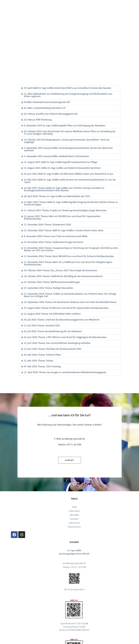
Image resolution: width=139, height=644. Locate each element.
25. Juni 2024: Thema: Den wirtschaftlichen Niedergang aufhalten (57, 343)
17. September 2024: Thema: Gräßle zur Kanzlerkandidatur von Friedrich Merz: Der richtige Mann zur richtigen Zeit (70, 295)
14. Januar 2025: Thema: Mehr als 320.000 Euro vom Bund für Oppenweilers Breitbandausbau (62, 218)
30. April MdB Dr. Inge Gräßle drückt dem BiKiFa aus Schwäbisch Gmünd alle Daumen (68, 88)
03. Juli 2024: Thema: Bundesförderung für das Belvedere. (53, 331)
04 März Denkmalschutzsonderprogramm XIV (47, 102)
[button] (70, 88)
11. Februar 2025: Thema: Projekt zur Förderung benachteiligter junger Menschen (65, 211)
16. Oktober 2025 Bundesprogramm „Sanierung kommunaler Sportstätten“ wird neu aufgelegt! (67, 141)
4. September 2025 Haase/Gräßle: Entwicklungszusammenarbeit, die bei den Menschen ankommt (68, 149)
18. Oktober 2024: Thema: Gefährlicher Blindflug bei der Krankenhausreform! (63, 276)
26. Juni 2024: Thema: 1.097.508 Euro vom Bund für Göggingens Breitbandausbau (65, 337)
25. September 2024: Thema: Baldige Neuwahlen (48, 288)
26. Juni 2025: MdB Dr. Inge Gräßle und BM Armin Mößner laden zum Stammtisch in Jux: (69, 174)
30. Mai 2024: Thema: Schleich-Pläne (42, 355)
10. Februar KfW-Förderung (38, 120)
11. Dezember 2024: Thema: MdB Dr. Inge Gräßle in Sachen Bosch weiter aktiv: (64, 231)
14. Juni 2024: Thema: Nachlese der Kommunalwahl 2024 (53, 349)
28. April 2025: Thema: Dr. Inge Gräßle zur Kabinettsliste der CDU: (57, 196)
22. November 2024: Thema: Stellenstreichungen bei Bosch (54, 242)
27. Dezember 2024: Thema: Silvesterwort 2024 (47, 225)
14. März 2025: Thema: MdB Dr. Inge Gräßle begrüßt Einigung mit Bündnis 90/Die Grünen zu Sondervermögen (71, 203)
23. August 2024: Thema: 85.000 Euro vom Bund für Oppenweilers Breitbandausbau (66, 308)
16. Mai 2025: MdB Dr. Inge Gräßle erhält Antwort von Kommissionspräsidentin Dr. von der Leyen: (70, 181)
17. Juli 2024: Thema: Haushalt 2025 (42, 326)
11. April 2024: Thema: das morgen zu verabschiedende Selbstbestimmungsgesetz (65, 372)
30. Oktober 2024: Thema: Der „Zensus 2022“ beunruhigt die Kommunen (61, 271)
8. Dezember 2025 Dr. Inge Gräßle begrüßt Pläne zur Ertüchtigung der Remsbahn (65, 126)
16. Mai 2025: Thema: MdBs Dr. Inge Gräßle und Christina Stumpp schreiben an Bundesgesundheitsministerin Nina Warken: (64, 189)
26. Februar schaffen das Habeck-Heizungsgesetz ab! (51, 114)
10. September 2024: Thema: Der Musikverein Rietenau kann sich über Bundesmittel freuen (70, 302)
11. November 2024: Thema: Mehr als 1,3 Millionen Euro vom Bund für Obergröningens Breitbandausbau (68, 263)
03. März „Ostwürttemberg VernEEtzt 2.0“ (45, 108)
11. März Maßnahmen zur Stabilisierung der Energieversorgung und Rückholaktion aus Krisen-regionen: (68, 95)
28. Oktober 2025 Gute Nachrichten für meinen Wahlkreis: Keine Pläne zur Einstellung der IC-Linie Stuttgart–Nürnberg (70, 133)
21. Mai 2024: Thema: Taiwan (39, 361)
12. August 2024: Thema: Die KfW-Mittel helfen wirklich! (52, 314)
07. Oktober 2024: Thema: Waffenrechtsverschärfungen (52, 282)
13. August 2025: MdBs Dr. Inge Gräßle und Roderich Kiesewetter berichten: (62, 168)
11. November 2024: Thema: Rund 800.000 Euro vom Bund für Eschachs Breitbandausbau (69, 256)
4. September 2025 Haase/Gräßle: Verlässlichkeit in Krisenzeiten (56, 156)
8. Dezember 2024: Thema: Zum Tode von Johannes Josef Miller (56, 236)
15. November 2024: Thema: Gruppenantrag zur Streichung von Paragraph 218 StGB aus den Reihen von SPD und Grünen (71, 249)
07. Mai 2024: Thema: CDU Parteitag (42, 367)
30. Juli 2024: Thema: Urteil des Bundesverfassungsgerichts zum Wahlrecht (62, 320)
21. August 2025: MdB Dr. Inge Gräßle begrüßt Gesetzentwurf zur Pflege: (61, 162)
